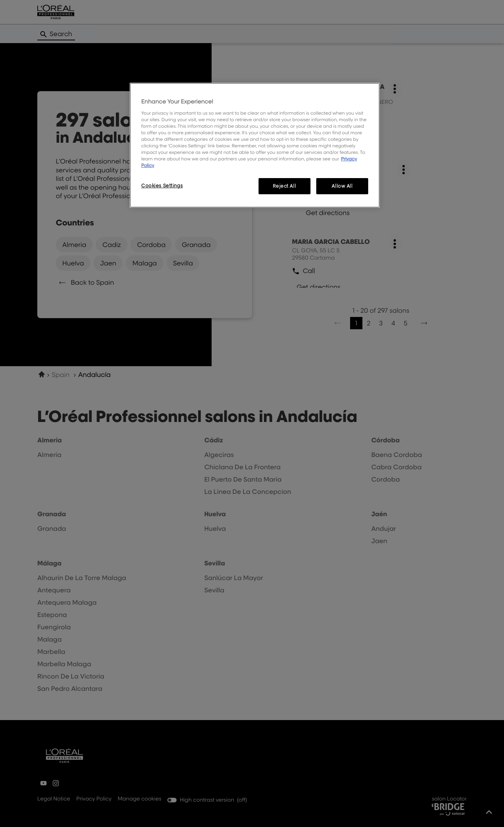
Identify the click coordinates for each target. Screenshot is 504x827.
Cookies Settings (162, 186)
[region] (255, 145)
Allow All (342, 186)
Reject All (284, 186)
